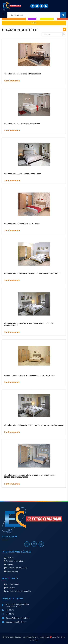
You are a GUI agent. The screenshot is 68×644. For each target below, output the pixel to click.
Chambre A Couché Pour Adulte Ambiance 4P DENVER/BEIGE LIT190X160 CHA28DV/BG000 (30, 476)
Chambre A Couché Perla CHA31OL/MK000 (22, 224)
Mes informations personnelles (17, 591)
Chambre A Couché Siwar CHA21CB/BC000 (22, 124)
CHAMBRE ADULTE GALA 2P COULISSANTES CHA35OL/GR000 (29, 375)
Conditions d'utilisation (14, 561)
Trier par (47, 34)
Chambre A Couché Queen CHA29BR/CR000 (22, 174)
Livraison (9, 558)
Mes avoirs (9, 588)
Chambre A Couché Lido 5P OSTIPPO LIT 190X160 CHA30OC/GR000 (32, 273)
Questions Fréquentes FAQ (16, 568)
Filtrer (34, 23)
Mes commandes (12, 584)
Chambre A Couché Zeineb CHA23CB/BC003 (23, 74)
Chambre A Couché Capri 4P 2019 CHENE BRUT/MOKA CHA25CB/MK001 (34, 425)
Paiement (9, 564)
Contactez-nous (11, 571)
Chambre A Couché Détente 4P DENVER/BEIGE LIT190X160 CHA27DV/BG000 (29, 324)
